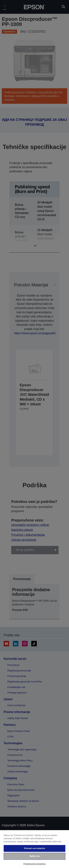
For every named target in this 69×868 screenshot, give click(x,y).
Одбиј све (34, 856)
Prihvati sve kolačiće (34, 848)
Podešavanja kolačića (35, 864)
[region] (34, 849)
